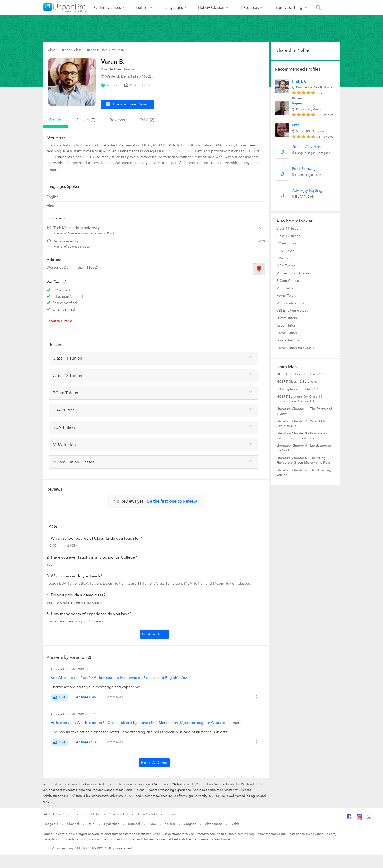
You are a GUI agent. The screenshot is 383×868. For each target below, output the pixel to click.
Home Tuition (287, 333)
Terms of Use (91, 814)
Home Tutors (286, 296)
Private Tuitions (288, 340)
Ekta (296, 125)
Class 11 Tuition (288, 229)
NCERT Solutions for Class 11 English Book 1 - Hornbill (299, 399)
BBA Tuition (285, 251)
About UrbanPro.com (59, 814)
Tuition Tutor (286, 325)
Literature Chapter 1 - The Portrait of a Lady (304, 411)
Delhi (91, 824)
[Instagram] (359, 819)
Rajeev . (299, 103)
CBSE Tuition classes (292, 311)
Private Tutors (287, 318)
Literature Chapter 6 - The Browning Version (304, 472)
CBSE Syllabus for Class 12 (297, 389)
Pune (152, 824)
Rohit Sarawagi (304, 169)
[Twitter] (369, 818)
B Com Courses (288, 281)
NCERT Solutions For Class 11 (300, 374)
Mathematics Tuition (292, 303)
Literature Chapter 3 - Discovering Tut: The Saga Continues (302, 436)
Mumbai (134, 824)
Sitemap (171, 814)
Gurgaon (190, 824)
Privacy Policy (118, 814)
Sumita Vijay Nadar (308, 147)
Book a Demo (155, 634)
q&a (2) (147, 120)
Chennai (73, 824)
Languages (173, 7)
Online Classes (108, 7)
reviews (117, 120)
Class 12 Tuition (288, 236)
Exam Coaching (288, 7)
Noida (235, 824)
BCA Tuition (285, 258)
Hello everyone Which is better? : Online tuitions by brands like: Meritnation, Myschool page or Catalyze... (140, 723)
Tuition (142, 7)
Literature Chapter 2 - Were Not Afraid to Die (301, 423)
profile (55, 120)
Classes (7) (85, 120)
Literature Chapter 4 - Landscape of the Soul (304, 448)
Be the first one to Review (172, 501)
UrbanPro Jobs (147, 814)
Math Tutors (286, 288)
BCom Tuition (287, 243)
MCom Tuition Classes (294, 273)
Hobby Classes (211, 7)
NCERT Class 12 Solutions (297, 382)
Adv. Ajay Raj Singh (308, 191)
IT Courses (249, 7)
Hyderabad (112, 824)
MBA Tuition (286, 266)
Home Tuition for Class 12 (296, 348)
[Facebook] (349, 818)
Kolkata (170, 824)
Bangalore (51, 824)
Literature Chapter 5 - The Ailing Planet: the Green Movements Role (303, 460)
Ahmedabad (214, 824)
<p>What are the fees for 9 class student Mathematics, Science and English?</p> (119, 678)
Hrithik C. (300, 81)
